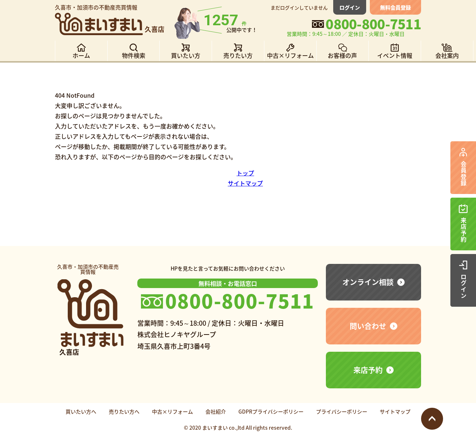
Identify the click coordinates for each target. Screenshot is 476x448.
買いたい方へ (81, 411)
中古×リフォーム (172, 411)
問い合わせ (368, 326)
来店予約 (368, 370)
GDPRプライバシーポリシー (271, 411)
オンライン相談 (368, 282)
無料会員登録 (395, 7)
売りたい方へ (124, 411)
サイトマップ (245, 183)
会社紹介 (216, 411)
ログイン (350, 7)
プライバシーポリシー (342, 411)
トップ (245, 173)
